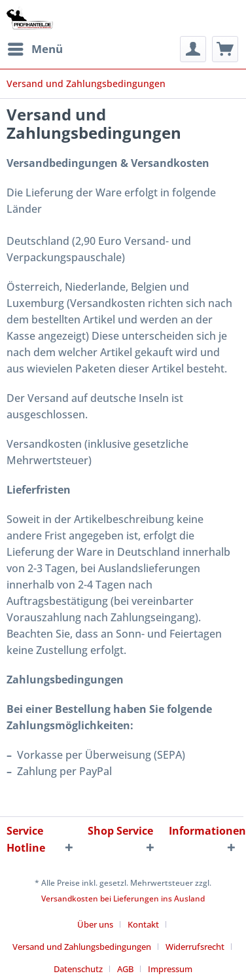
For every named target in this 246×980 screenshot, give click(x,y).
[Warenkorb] (225, 49)
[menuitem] (35, 49)
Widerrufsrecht (195, 947)
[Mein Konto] (193, 49)
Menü (35, 47)
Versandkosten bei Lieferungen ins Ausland (123, 898)
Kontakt (143, 924)
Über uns (95, 924)
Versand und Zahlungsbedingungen (82, 947)
